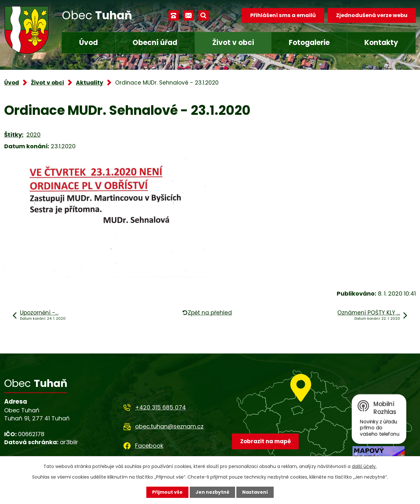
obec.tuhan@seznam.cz (169, 426)
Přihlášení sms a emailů (283, 15)
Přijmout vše (167, 492)
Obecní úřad (155, 43)
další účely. (364, 466)
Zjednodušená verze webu (372, 15)
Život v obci (233, 43)
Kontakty (381, 43)
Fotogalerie (309, 43)
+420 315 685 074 (160, 407)
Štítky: (14, 135)
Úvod (88, 43)
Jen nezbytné (212, 492)
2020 (33, 135)
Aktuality (90, 83)
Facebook (149, 446)
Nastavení (255, 492)
